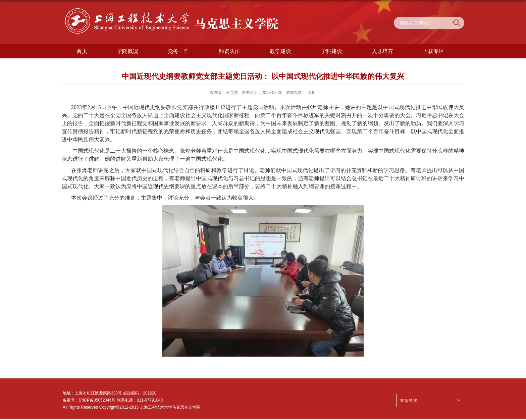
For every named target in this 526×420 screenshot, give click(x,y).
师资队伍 (229, 51)
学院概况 (127, 51)
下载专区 (433, 51)
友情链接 (409, 401)
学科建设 (331, 51)
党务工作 (178, 51)
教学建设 (280, 51)
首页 (82, 51)
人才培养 (382, 51)
